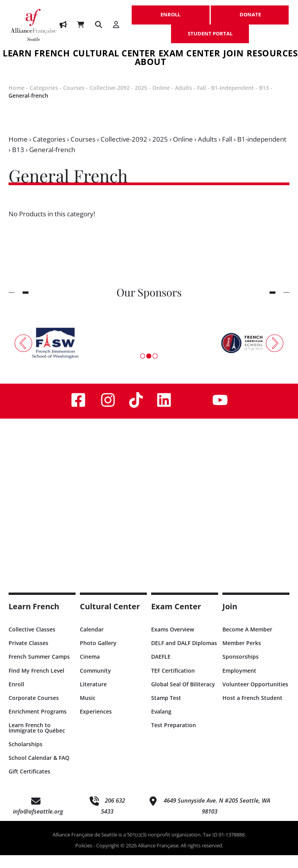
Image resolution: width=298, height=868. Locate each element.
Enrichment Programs (38, 724)
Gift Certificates (29, 784)
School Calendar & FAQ (39, 771)
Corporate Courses (34, 711)
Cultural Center (114, 54)
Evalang (161, 724)
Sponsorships (241, 669)
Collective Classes (32, 642)
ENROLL (171, 11)
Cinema (90, 669)
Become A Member (247, 642)
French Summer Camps (39, 669)
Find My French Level (36, 683)
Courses (74, 101)
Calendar (92, 642)
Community (95, 683)
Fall (202, 101)
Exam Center (190, 54)
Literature (93, 697)
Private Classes (28, 656)
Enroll (16, 697)
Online (161, 101)
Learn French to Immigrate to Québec (37, 740)
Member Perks (242, 656)
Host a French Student (252, 711)
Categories (44, 101)
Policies (84, 858)
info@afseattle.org (38, 824)
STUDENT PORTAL (210, 30)
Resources (272, 54)
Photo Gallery (98, 656)
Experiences (96, 724)
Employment (239, 683)
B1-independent (233, 101)
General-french (28, 108)
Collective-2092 (110, 101)
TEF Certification (173, 683)
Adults (183, 101)
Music (88, 711)
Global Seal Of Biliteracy (183, 697)
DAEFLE (161, 669)
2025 (141, 101)
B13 (264, 101)
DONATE (250, 11)
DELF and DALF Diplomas (184, 656)
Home (17, 101)
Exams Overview (173, 642)
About (151, 69)
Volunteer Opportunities (255, 697)
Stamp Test (166, 711)
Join (233, 54)
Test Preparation (174, 738)
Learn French (34, 619)
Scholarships (26, 757)
